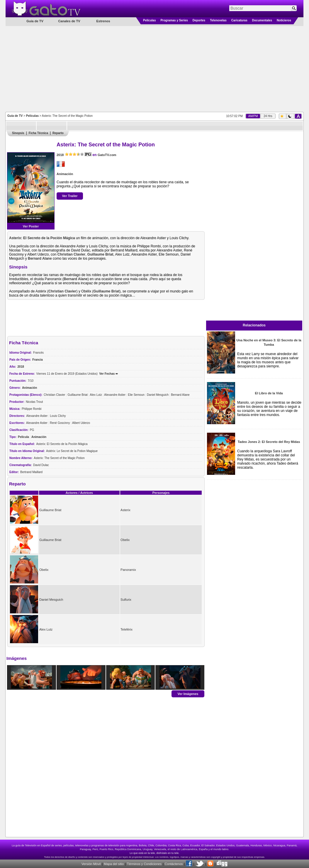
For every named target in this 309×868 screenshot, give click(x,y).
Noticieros (284, 20)
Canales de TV (69, 21)
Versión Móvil (91, 864)
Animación (65, 174)
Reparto (58, 133)
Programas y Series (174, 20)
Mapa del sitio (114, 864)
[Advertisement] (155, 69)
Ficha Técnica (38, 133)
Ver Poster (31, 226)
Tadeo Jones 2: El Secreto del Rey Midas (269, 442)
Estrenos (103, 21)
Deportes (199, 20)
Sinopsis (18, 133)
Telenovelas (218, 20)
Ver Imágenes (188, 694)
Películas (149, 20)
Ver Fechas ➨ (108, 374)
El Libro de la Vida (269, 393)
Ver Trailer (70, 196)
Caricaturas (239, 20)
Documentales (262, 20)
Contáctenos (174, 864)
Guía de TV (15, 116)
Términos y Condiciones (144, 864)
